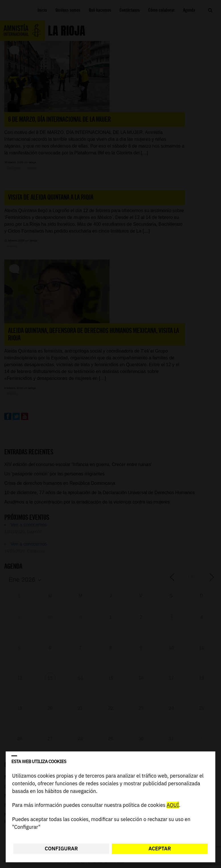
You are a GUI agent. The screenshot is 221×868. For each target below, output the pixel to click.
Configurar (61, 849)
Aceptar (160, 849)
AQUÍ (173, 805)
